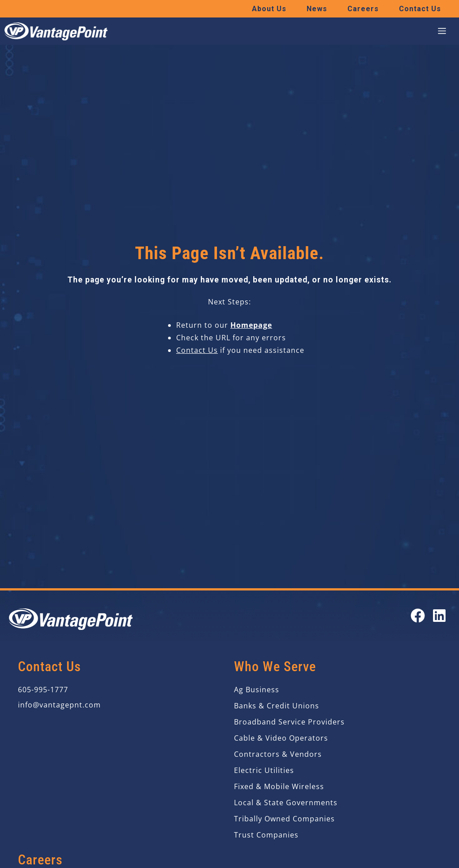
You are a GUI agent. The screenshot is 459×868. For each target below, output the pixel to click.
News (317, 9)
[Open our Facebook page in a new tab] (418, 616)
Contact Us (420, 9)
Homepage (251, 325)
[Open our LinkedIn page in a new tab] (439, 616)
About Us (269, 9)
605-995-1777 (43, 690)
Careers (363, 9)
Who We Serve (275, 666)
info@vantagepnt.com (59, 705)
